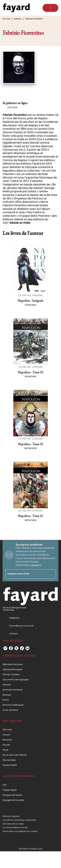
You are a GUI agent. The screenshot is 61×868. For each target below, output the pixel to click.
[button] (11, 108)
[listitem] (5, 648)
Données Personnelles (13, 824)
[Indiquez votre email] (26, 574)
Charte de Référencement (15, 828)
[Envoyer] (52, 574)
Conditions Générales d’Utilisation (20, 820)
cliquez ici (36, 565)
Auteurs (18, 19)
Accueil (6, 19)
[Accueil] (16, 8)
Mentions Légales (11, 816)
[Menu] (50, 8)
